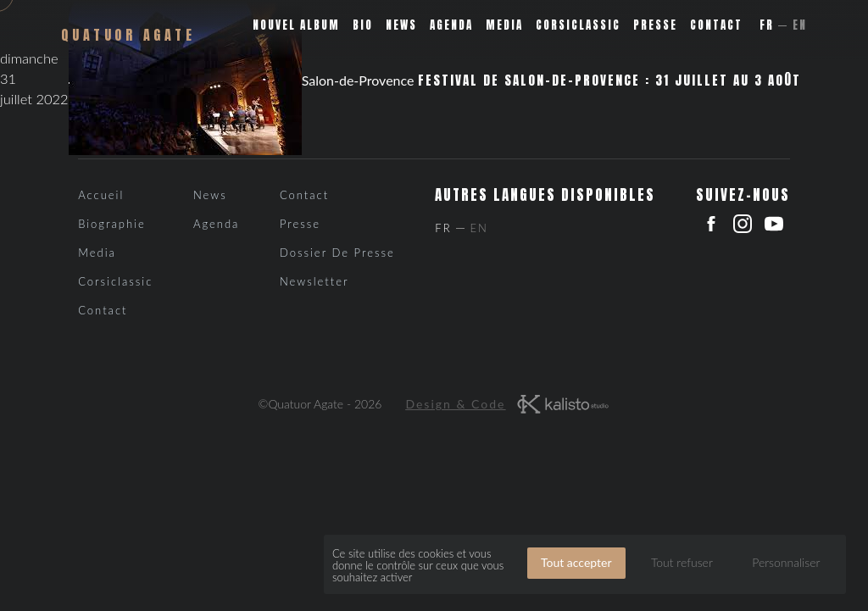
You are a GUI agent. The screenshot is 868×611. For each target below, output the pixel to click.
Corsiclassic (578, 25)
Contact (716, 25)
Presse (655, 25)
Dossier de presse (337, 253)
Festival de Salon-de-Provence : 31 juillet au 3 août (609, 81)
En (800, 25)
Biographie (112, 224)
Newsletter (314, 281)
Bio (363, 25)
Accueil (101, 195)
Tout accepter (576, 562)
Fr (767, 25)
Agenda (451, 25)
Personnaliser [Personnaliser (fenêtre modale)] (786, 562)
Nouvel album (296, 25)
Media (504, 25)
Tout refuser (682, 562)
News (401, 25)
